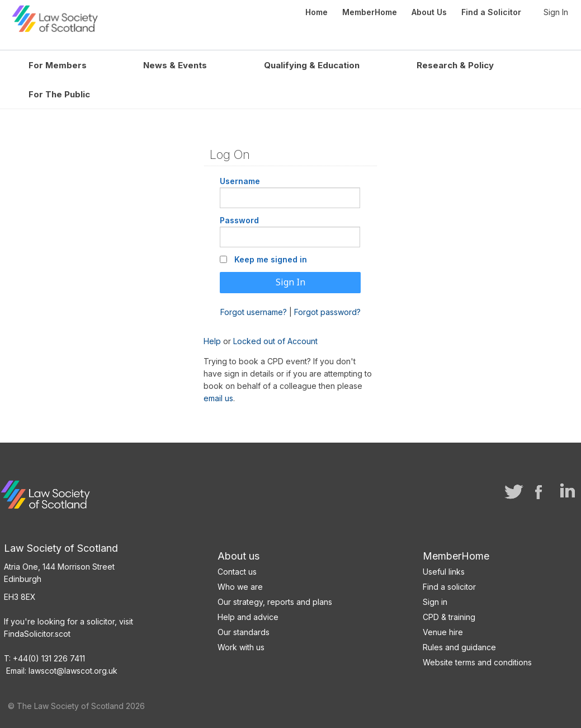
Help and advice (248, 615)
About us (238, 554)
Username (240, 179)
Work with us (241, 645)
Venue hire (443, 630)
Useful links (444, 569)
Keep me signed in (271, 257)
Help (212, 339)
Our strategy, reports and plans (275, 600)
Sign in (435, 600)
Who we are (240, 584)
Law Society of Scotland (102, 17)
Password (239, 218)
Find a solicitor (449, 584)
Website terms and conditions (477, 660)
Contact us (237, 569)
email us (218, 396)
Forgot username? (254, 309)
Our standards (244, 630)
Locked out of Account (275, 339)
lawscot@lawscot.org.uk (73, 668)
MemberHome (456, 554)
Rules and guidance (459, 645)
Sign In (556, 12)
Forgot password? (327, 309)
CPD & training (449, 615)
